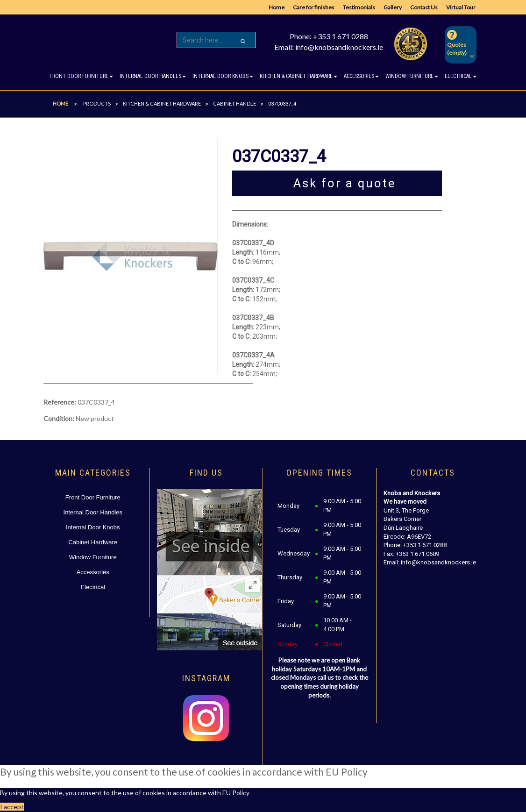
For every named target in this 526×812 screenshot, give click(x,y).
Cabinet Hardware (93, 542)
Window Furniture (93, 557)
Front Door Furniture (93, 497)
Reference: (60, 402)
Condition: (59, 418)
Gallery (393, 7)
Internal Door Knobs (93, 527)
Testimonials (359, 7)
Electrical (93, 587)
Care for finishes (314, 7)
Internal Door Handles (93, 512)
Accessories (93, 572)
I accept (12, 807)
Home (277, 7)
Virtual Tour (461, 7)
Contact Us (424, 7)
